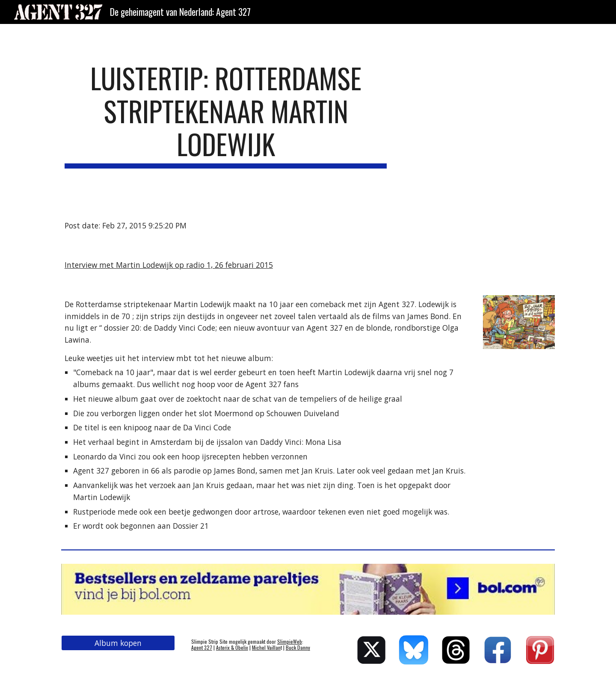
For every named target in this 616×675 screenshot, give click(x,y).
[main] (226, 115)
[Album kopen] (118, 643)
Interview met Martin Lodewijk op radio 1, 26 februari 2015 (169, 265)
